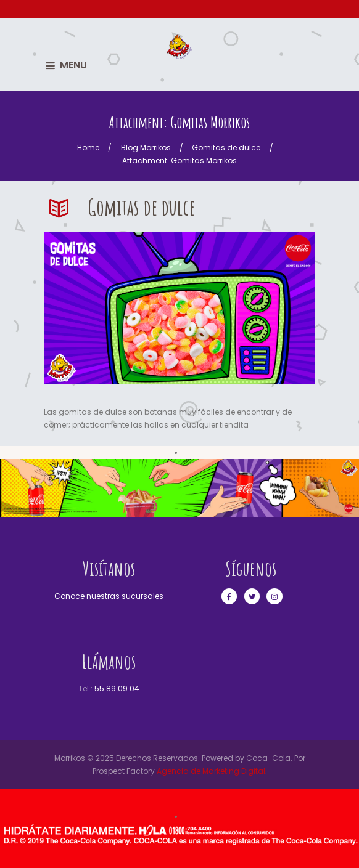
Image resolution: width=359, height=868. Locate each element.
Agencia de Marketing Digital (211, 771)
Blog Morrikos (146, 148)
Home (88, 148)
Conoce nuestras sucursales (109, 596)
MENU (73, 65)
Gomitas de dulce (226, 148)
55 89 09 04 (117, 688)
